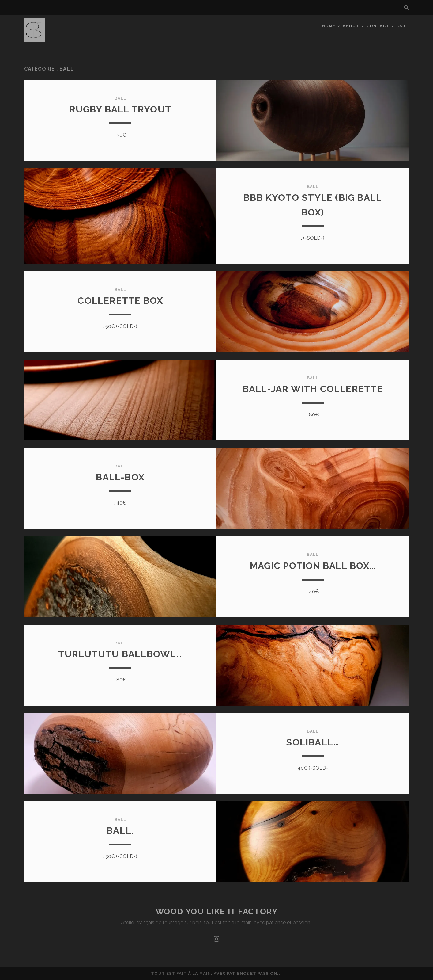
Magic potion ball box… (313, 566)
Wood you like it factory (217, 912)
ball (120, 98)
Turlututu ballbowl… (120, 654)
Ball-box (120, 477)
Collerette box (120, 301)
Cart (403, 26)
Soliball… (313, 742)
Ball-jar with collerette (313, 389)
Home (329, 26)
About (351, 26)
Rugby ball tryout (120, 109)
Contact (378, 26)
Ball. (120, 831)
